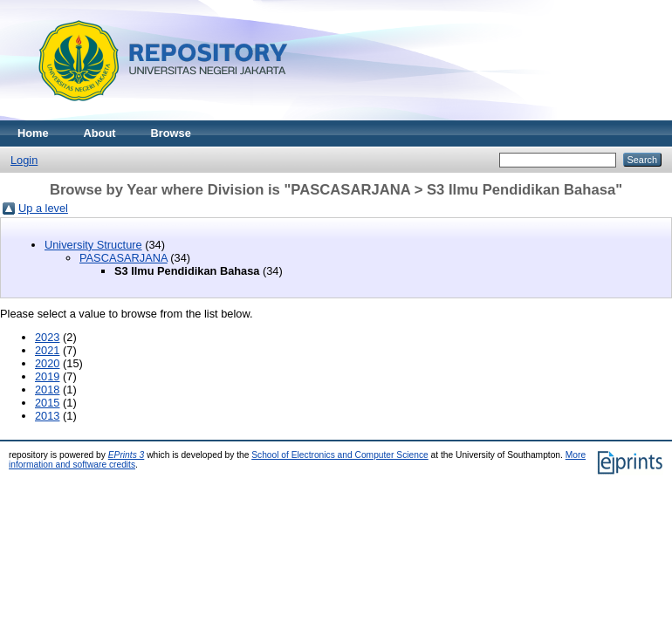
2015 (47, 403)
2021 (47, 350)
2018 (47, 390)
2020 (47, 363)
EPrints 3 (127, 455)
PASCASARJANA (123, 258)
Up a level (43, 208)
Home (33, 133)
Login (24, 160)
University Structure (93, 245)
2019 (47, 376)
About (100, 133)
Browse (171, 133)
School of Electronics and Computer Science (340, 455)
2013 (47, 416)
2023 (47, 337)
